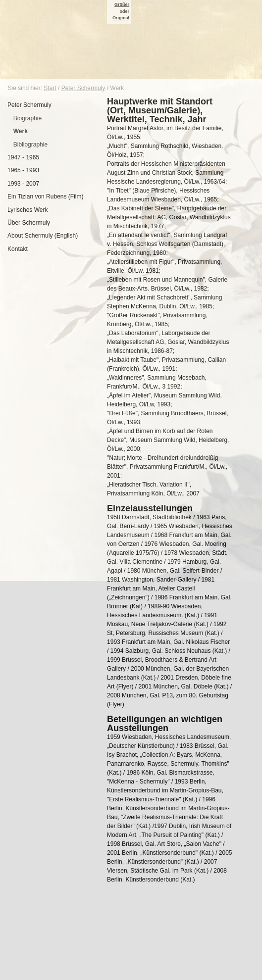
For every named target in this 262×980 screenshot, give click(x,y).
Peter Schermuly (83, 88)
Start (50, 88)
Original (121, 18)
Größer (122, 4)
